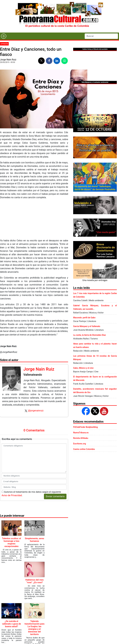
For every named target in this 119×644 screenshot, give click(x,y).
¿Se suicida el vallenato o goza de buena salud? (11, 624)
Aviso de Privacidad (12, 495)
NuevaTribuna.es (81, 433)
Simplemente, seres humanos (35, 540)
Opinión (4, 44)
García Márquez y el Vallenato (87, 326)
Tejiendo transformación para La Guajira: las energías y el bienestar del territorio (34, 628)
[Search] (101, 36)
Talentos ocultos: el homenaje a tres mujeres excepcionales (11, 542)
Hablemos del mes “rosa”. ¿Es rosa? (35, 581)
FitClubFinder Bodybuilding (85, 427)
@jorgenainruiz (36, 411)
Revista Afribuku (81, 438)
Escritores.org (80, 444)
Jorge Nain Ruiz (8, 60)
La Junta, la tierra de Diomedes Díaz (89, 335)
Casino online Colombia (84, 449)
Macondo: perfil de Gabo (84, 318)
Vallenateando (33, 375)
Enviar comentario (55, 496)
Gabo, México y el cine (83, 368)
